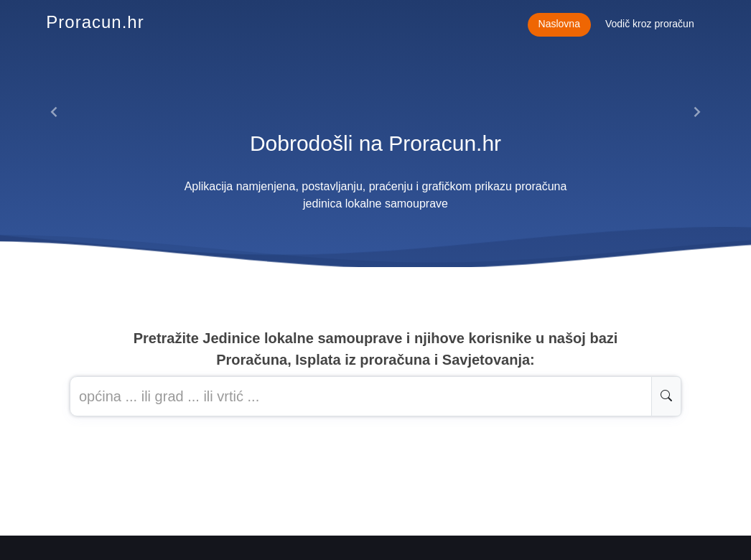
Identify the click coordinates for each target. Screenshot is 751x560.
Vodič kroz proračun (650, 24)
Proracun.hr (95, 22)
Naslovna (559, 24)
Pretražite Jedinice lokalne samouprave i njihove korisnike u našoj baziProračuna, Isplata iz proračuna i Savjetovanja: (376, 349)
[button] (54, 112)
